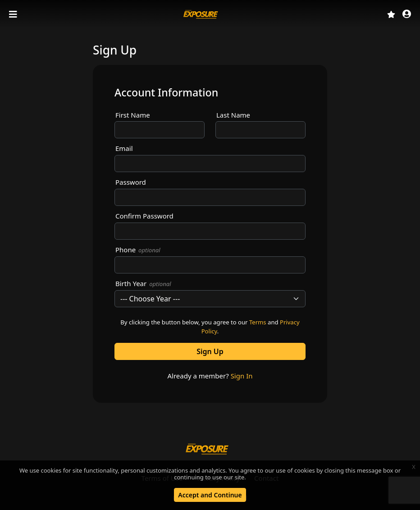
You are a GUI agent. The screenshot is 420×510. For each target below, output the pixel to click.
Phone (138, 250)
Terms (258, 322)
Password (131, 182)
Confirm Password (144, 216)
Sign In (242, 376)
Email (124, 148)
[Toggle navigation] (14, 14)
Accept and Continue (210, 495)
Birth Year (143, 283)
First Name (133, 115)
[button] (407, 15)
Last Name (233, 115)
